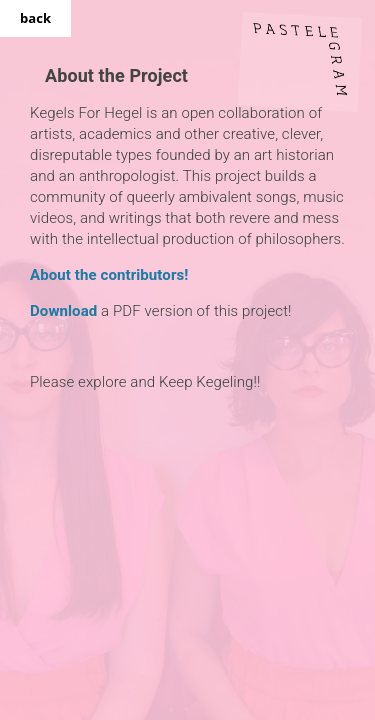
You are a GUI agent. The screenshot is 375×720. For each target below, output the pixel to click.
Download (63, 311)
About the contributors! (109, 275)
